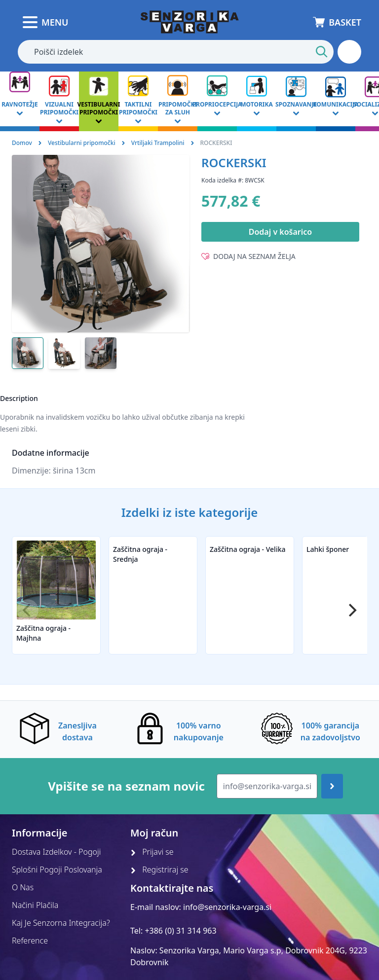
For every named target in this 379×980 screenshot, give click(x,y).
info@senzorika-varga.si (227, 907)
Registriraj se (159, 870)
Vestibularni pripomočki (82, 143)
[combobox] (176, 52)
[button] (349, 52)
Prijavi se (152, 852)
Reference (30, 941)
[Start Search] (322, 52)
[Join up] (332, 786)
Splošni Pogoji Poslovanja (57, 870)
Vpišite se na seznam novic (126, 786)
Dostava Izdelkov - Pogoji (56, 852)
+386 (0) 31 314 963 (180, 931)
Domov (22, 143)
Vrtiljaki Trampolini (158, 143)
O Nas (23, 887)
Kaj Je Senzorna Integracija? (61, 923)
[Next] (351, 610)
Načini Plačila (35, 905)
